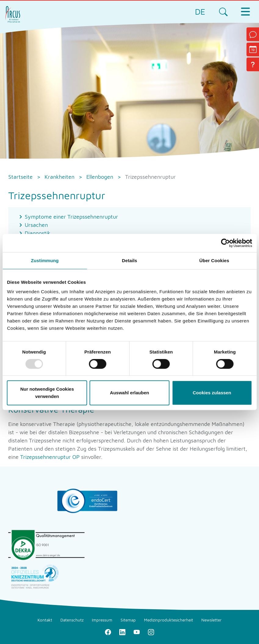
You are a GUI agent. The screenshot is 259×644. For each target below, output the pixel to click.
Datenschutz (72, 620)
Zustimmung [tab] (45, 260)
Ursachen (36, 225)
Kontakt (45, 620)
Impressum (102, 620)
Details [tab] (130, 260)
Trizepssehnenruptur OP (50, 457)
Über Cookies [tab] (214, 260)
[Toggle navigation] (245, 12)
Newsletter (211, 620)
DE (200, 11)
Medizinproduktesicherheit (169, 620)
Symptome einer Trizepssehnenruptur (71, 217)
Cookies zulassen (212, 393)
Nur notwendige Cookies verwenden (47, 393)
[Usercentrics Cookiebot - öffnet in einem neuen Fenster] (225, 243)
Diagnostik (38, 233)
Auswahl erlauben (129, 393)
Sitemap (128, 620)
